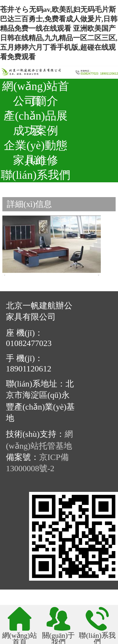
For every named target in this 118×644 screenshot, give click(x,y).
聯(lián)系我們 (36, 175)
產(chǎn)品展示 (35, 116)
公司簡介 (36, 101)
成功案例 (36, 131)
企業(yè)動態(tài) (35, 146)
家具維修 (36, 160)
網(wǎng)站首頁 (36, 87)
